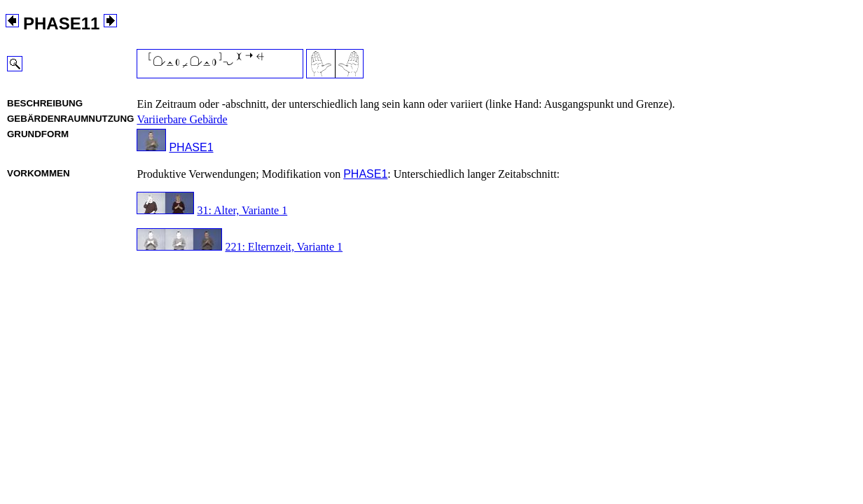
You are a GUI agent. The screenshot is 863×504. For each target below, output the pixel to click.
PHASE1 (191, 147)
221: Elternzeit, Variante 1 (284, 247)
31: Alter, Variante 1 (242, 210)
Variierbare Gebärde (182, 119)
